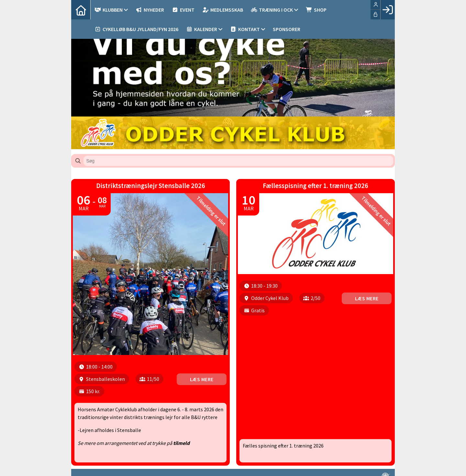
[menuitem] (81, 10)
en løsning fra (374, 466)
